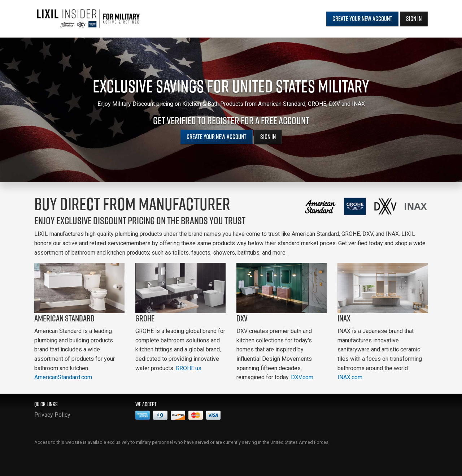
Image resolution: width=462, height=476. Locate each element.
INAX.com (350, 377)
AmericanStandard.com (63, 377)
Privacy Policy (52, 415)
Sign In (414, 19)
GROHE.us (189, 368)
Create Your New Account (362, 19)
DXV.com (302, 377)
